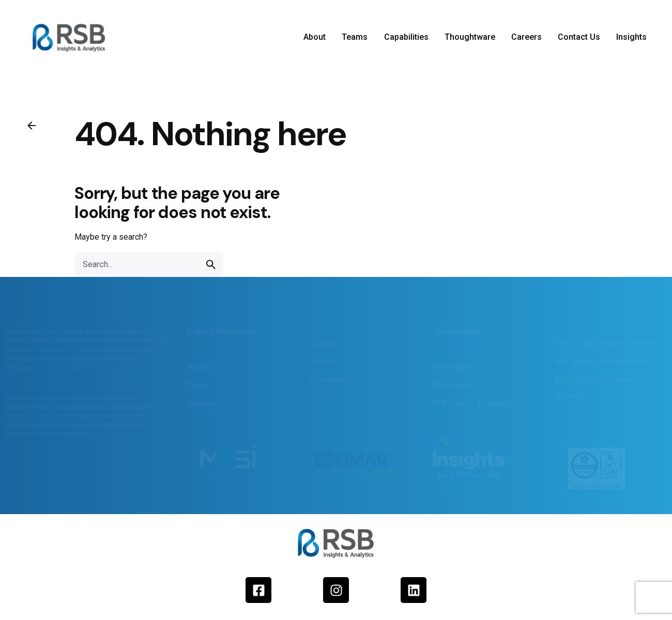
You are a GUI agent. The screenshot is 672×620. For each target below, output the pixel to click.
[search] (211, 265)
